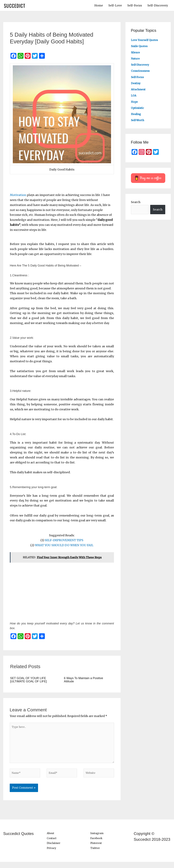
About (51, 839)
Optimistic (138, 109)
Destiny (136, 85)
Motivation (18, 197)
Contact (52, 844)
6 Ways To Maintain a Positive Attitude (85, 681)
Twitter (95, 854)
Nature (136, 60)
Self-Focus (135, 6)
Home (99, 6)
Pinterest (97, 849)
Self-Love (115, 6)
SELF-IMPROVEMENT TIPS (64, 542)
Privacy (52, 854)
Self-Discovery (158, 6)
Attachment (139, 91)
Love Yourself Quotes (146, 42)
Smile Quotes (140, 48)
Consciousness (141, 72)
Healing (137, 116)
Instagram (98, 839)
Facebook (97, 844)
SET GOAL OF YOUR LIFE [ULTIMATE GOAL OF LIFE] (30, 681)
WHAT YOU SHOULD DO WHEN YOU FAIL (64, 547)
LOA (134, 97)
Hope (135, 103)
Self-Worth (139, 122)
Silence (136, 54)
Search (136, 204)
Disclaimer (54, 849)
